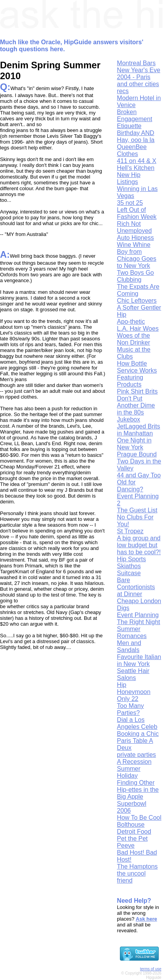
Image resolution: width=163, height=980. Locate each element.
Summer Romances (132, 632)
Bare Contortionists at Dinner (136, 587)
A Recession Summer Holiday (134, 769)
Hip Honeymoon (134, 688)
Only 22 (127, 699)
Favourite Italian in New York (139, 660)
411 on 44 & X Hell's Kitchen (136, 164)
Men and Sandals (129, 646)
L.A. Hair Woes (138, 329)
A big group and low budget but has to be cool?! (139, 545)
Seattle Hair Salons (133, 674)
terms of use (151, 969)
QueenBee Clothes (132, 150)
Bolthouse (131, 825)
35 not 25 (130, 203)
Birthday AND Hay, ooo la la (136, 136)
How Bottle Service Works (137, 367)
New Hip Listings (128, 178)
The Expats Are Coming (138, 290)
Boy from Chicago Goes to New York (136, 259)
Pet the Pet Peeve (132, 842)
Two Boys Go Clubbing (135, 276)
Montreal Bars (136, 63)
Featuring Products (130, 381)
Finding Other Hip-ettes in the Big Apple (138, 790)
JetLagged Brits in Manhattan (138, 430)
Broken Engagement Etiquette (134, 119)
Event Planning (138, 615)
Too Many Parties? (130, 709)
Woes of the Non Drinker (133, 339)
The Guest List (137, 510)
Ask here (147, 919)
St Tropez (130, 531)
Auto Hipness (135, 238)
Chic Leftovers (137, 301)
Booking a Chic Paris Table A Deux (138, 741)
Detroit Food (134, 832)
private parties (136, 755)
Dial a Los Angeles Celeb (137, 723)
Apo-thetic (131, 322)
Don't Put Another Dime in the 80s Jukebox (136, 409)
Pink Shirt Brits (137, 391)
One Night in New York (134, 444)
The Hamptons (137, 866)
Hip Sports (131, 559)
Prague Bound (137, 454)
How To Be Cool (139, 818)
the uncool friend (131, 877)
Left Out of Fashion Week (137, 213)
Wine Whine (134, 245)
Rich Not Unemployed (134, 227)
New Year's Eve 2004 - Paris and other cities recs (139, 81)
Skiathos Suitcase (129, 570)
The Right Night (138, 622)
